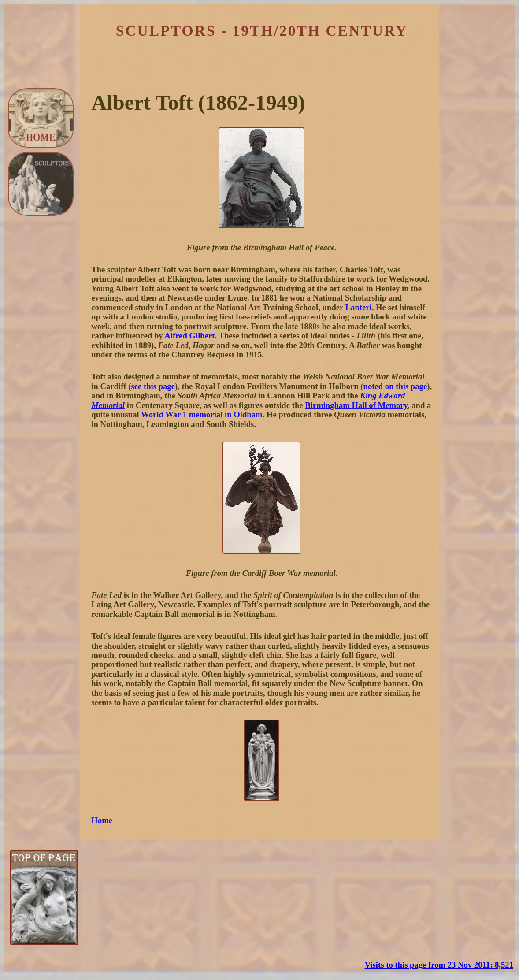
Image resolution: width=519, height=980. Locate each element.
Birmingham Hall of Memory (356, 405)
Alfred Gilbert (189, 336)
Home (102, 820)
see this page (153, 386)
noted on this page (395, 386)
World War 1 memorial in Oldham (202, 414)
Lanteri (359, 307)
